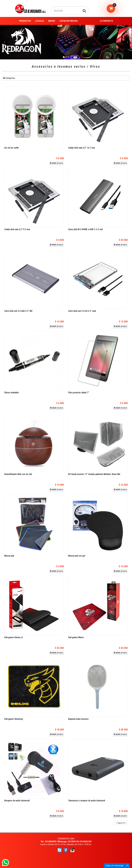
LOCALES (40, 21)
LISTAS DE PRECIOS (69, 21)
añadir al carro (56, 163)
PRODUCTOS (25, 21)
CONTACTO (106, 21)
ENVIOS (52, 21)
